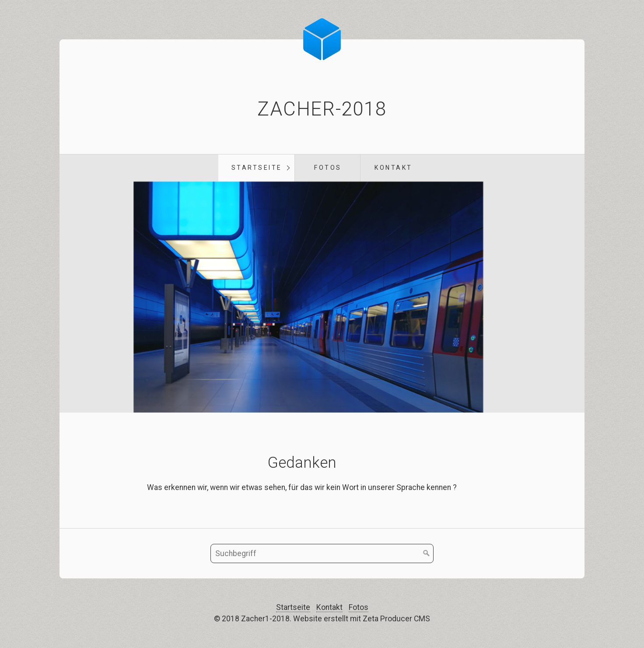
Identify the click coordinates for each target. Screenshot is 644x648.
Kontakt (394, 168)
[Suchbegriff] (322, 553)
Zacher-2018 (322, 109)
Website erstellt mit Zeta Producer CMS (362, 619)
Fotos (328, 168)
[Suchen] (427, 553)
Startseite (257, 168)
